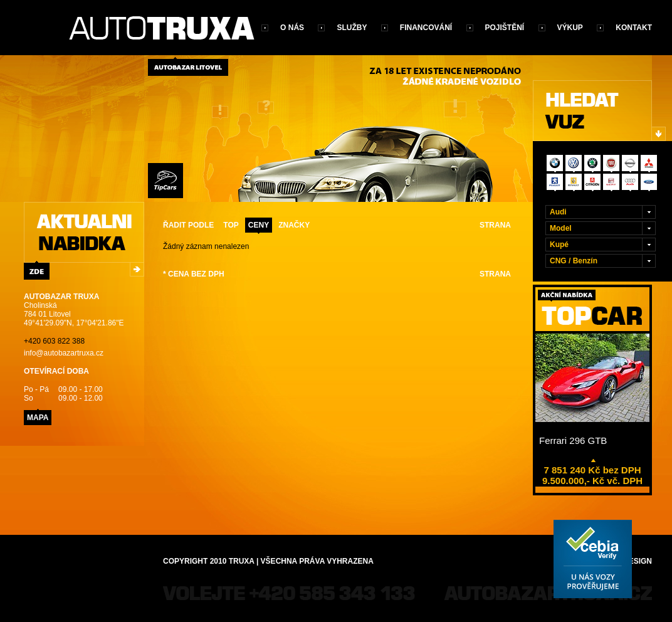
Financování (426, 28)
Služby (352, 28)
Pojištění (505, 28)
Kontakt (634, 28)
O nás (292, 28)
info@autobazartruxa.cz (64, 353)
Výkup (570, 28)
